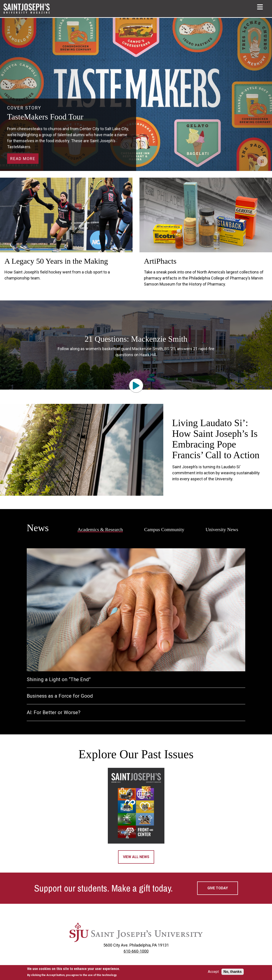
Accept (213, 972)
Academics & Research (100, 529)
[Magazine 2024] (136, 806)
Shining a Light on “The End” (59, 679)
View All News (136, 857)
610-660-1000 (136, 951)
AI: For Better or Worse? (54, 713)
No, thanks (233, 972)
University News (222, 529)
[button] (260, 7)
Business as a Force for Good (60, 696)
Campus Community (165, 529)
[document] (74, 972)
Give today (218, 888)
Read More (23, 159)
